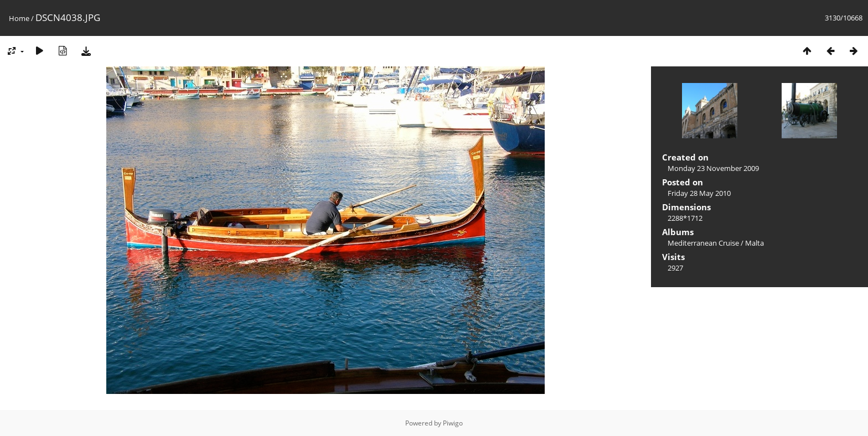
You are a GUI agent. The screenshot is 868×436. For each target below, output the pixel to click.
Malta (755, 243)
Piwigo (453, 423)
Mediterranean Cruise (703, 243)
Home (19, 18)
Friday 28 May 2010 (699, 193)
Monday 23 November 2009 (713, 168)
